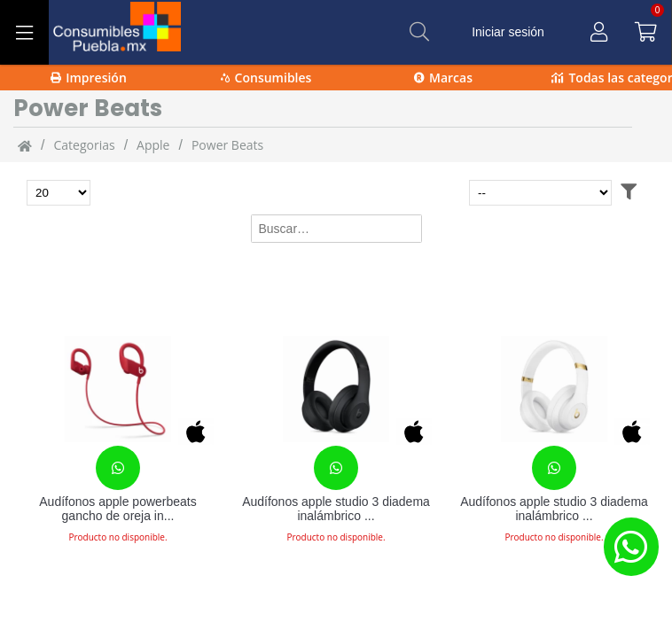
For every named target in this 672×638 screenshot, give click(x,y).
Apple (153, 145)
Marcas (443, 78)
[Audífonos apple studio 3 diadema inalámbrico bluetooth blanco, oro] (554, 389)
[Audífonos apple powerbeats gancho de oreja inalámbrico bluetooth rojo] (118, 389)
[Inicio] (25, 145)
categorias (84, 145)
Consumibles (266, 78)
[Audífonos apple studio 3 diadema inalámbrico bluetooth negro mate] (336, 389)
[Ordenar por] (540, 193)
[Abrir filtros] (629, 193)
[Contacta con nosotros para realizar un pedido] (118, 468)
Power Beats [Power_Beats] (227, 145)
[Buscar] (419, 32)
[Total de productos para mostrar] (59, 193)
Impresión (89, 78)
